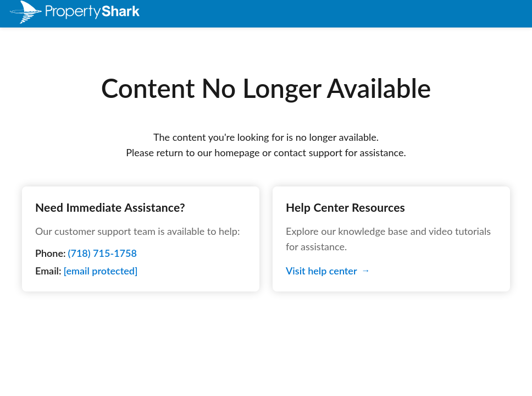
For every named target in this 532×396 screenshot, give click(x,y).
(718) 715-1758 (102, 253)
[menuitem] (59, 14)
